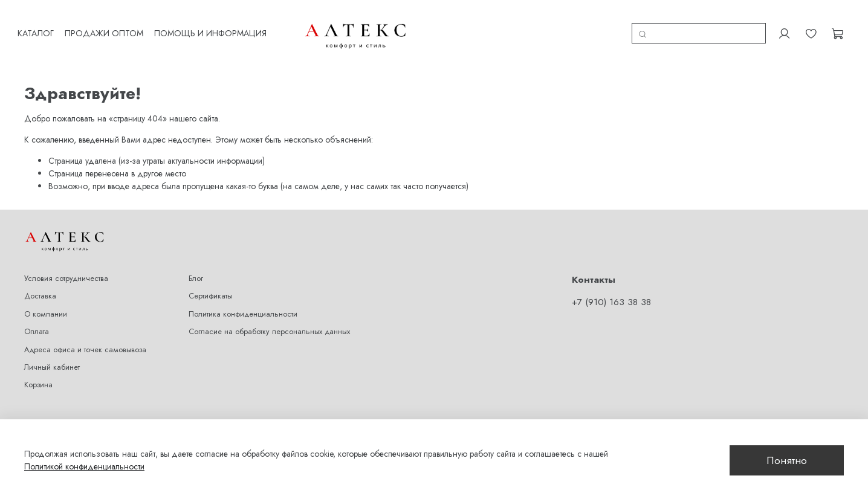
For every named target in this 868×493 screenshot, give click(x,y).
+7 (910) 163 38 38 (611, 294)
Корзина (38, 377)
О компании (46, 306)
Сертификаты (210, 288)
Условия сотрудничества (66, 270)
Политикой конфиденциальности (84, 466)
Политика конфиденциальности (243, 306)
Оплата (37, 324)
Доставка (40, 288)
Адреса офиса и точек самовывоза (85, 341)
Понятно (787, 460)
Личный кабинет (52, 359)
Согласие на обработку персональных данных (269, 324)
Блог (196, 270)
